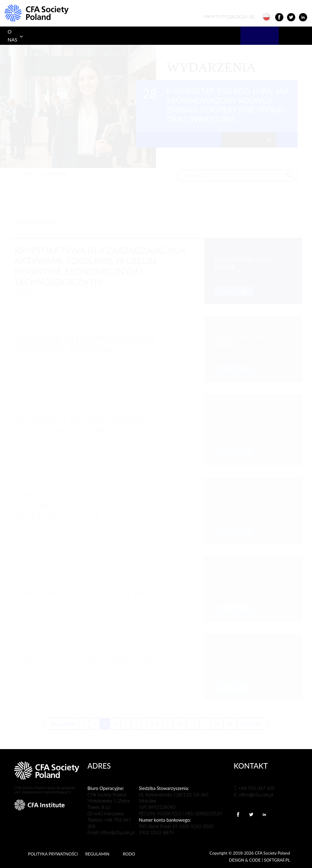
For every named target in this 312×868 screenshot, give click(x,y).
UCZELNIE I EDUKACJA (113, 36)
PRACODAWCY (215, 36)
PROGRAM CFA (41, 36)
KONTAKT (293, 36)
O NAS (12, 36)
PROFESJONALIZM (165, 36)
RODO (129, 854)
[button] (269, 17)
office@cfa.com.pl (117, 832)
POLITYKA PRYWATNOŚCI (53, 854)
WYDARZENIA (260, 36)
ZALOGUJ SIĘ (229, 17)
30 (230, 724)
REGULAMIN (97, 854)
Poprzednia (63, 724)
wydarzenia (55, 174)
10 (179, 724)
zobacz (229, 291)
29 (217, 724)
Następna (251, 724)
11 (193, 724)
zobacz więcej (245, 141)
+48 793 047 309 (256, 788)
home (27, 174)
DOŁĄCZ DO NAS (74, 36)
